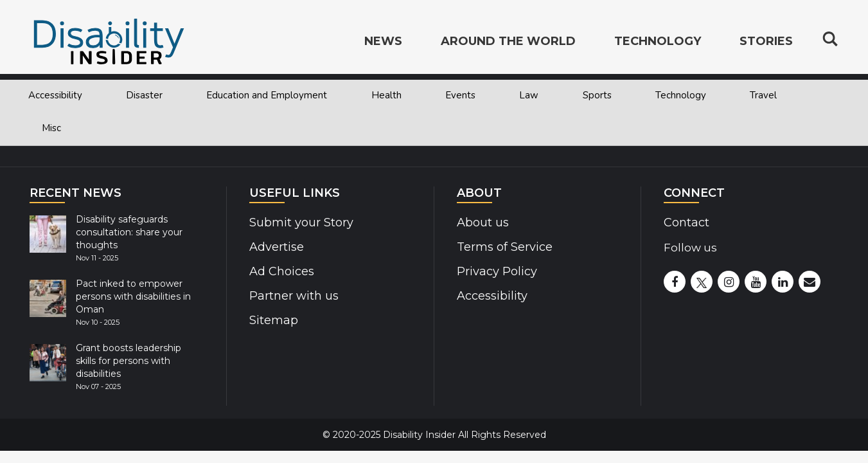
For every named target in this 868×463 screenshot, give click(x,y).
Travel (763, 95)
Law (529, 95)
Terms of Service (503, 247)
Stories (766, 42)
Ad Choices (280, 271)
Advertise (276, 247)
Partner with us (292, 296)
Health (386, 95)
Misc (51, 128)
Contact (686, 222)
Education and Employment (267, 95)
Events (460, 95)
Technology (681, 95)
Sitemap (273, 320)
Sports (597, 95)
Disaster (144, 95)
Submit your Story (299, 222)
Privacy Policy (494, 271)
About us (482, 222)
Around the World (508, 42)
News (383, 42)
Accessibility (55, 95)
